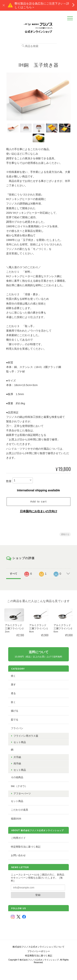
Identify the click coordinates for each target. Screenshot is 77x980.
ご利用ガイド (18, 838)
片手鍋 (17, 757)
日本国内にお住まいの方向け (39, 511)
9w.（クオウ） (19, 786)
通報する (65, 534)
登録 (38, 895)
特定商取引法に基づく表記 (26, 847)
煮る (13, 693)
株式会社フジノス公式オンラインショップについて (38, 947)
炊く (13, 702)
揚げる (15, 711)
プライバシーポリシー (39, 951)
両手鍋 (17, 763)
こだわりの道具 (20, 810)
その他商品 (17, 777)
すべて (14, 574)
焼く (13, 676)
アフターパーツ (22, 793)
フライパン (17, 728)
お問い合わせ (18, 855)
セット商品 (20, 742)
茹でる (15, 720)
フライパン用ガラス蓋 (26, 736)
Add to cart (38, 502)
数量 (9, 481)
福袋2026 (16, 819)
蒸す (13, 684)
